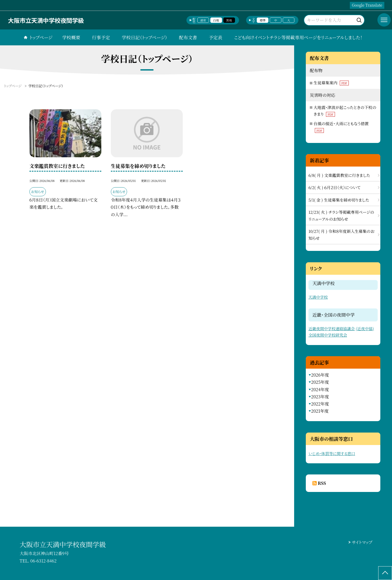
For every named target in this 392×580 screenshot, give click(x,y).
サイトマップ (362, 542)
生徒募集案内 (331, 83)
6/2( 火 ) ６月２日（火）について (334, 187)
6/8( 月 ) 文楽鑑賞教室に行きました (339, 175)
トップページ (41, 37)
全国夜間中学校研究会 (328, 335)
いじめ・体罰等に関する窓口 (332, 453)
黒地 (229, 20)
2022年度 (320, 404)
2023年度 (320, 397)
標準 (263, 20)
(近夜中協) (365, 328)
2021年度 (320, 411)
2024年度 (320, 389)
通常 (203, 20)
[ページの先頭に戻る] (385, 573)
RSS (322, 483)
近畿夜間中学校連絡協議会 (332, 328)
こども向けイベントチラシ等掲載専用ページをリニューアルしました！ (298, 37)
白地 (216, 20)
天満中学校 (318, 297)
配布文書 (188, 37)
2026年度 (320, 375)
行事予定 (101, 37)
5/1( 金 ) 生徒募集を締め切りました (339, 200)
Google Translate (367, 5)
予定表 (215, 37)
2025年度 (320, 382)
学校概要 (71, 37)
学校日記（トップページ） (144, 37)
